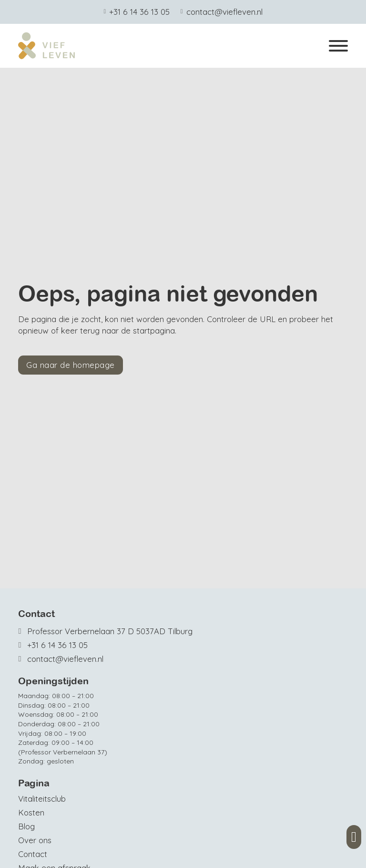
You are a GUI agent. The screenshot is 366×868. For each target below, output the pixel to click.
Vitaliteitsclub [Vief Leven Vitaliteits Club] (42, 799)
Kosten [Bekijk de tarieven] (31, 812)
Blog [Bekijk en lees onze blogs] (26, 826)
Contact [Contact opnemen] (33, 854)
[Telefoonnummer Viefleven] (137, 12)
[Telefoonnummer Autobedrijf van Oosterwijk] (105, 645)
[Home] (47, 46)
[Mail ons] (222, 12)
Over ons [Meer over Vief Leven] (35, 840)
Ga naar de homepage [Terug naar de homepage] (71, 365)
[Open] (338, 46)
